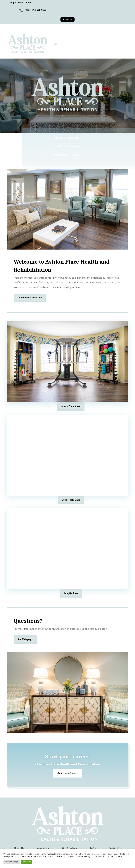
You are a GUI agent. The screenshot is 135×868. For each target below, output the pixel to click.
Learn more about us (30, 298)
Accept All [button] (27, 862)
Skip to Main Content (21, 2)
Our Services (70, 849)
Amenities (43, 849)
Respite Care (71, 593)
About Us (19, 849)
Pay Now (67, 19)
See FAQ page (25, 639)
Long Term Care (71, 500)
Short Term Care (71, 406)
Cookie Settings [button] (12, 862)
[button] (55, 44)
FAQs (93, 849)
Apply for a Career (67, 773)
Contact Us (115, 849)
